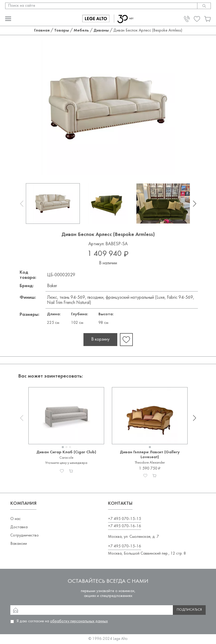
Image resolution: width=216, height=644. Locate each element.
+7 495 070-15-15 (125, 519)
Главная (42, 30)
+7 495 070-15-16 (125, 546)
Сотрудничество (25, 535)
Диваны (101, 30)
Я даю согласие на (62, 621)
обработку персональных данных (79, 621)
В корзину (100, 339)
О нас (16, 519)
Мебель (81, 30)
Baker (52, 286)
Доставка (19, 527)
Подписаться (189, 610)
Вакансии (19, 544)
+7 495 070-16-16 (125, 526)
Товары (62, 30)
